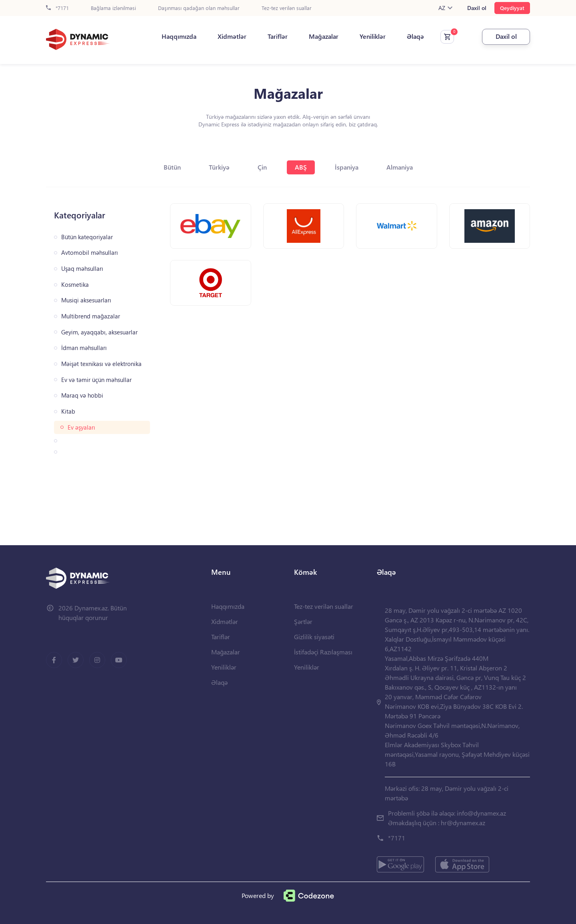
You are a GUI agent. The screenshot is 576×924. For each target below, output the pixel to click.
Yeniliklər (373, 36)
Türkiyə (219, 167)
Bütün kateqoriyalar (87, 237)
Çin (262, 167)
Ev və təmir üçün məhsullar (96, 380)
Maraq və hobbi (82, 395)
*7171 (57, 8)
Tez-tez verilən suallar (287, 8)
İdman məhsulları (84, 348)
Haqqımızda (179, 36)
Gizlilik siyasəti (314, 637)
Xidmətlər (232, 36)
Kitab (68, 411)
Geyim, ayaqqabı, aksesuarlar (99, 332)
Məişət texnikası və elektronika (101, 364)
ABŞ (301, 167)
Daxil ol (477, 8)
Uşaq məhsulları (82, 269)
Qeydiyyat (512, 8)
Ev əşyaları (81, 427)
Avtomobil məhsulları (90, 253)
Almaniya (400, 167)
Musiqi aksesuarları (86, 300)
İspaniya (347, 167)
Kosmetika (75, 285)
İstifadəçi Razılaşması (323, 652)
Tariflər (278, 36)
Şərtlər (303, 621)
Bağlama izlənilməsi (113, 8)
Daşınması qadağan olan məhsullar (199, 8)
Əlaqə (415, 36)
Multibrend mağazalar (91, 316)
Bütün (172, 167)
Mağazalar (324, 36)
